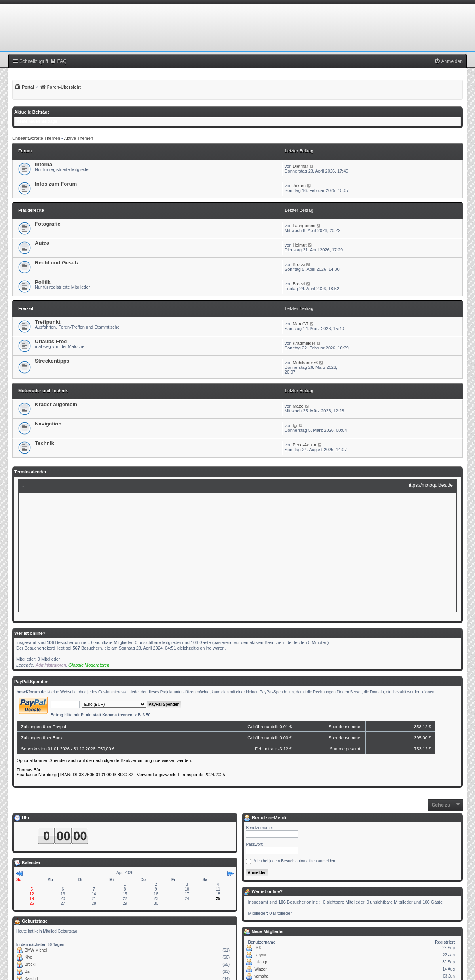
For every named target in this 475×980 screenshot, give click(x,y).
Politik (43, 282)
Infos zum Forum (56, 184)
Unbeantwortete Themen (36, 138)
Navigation (48, 424)
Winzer (260, 969)
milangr (261, 962)
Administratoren (51, 665)
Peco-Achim (305, 445)
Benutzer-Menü (265, 818)
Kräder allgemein (56, 404)
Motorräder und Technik (43, 391)
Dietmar (301, 166)
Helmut (300, 245)
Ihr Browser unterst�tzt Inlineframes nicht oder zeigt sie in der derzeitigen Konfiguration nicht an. (237, 548)
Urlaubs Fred (51, 341)
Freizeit (26, 308)
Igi (295, 425)
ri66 (257, 948)
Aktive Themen (79, 138)
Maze (298, 406)
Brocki (299, 264)
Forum (25, 151)
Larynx (260, 955)
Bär (28, 971)
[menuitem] (58, 61)
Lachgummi (304, 226)
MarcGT (301, 324)
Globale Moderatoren (89, 665)
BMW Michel (36, 950)
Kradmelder (304, 343)
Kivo (28, 957)
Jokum (299, 186)
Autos (42, 243)
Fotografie (47, 224)
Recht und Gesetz (57, 263)
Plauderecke (31, 210)
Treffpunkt (47, 322)
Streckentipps (52, 361)
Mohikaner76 (306, 363)
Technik (45, 443)
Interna (44, 164)
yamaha (261, 976)
